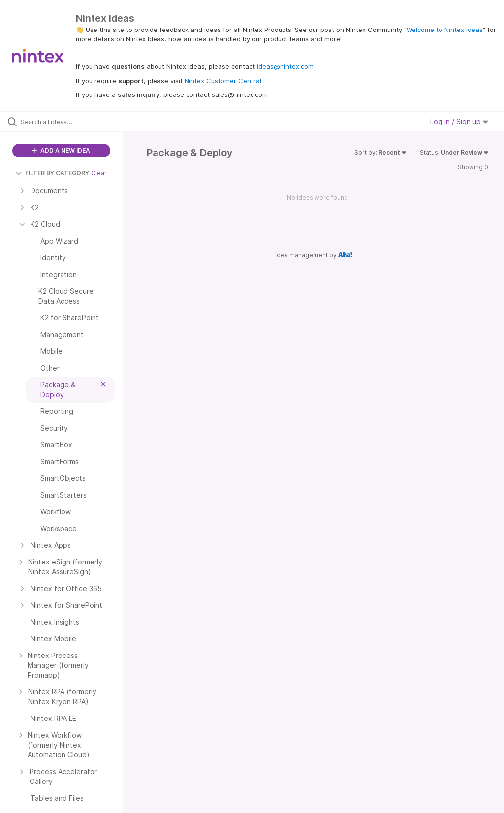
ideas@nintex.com (285, 66)
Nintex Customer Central (223, 81)
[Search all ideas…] (66, 122)
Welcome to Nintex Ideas (445, 30)
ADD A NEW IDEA (61, 150)
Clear (99, 173)
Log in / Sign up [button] (459, 121)
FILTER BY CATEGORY (52, 173)
